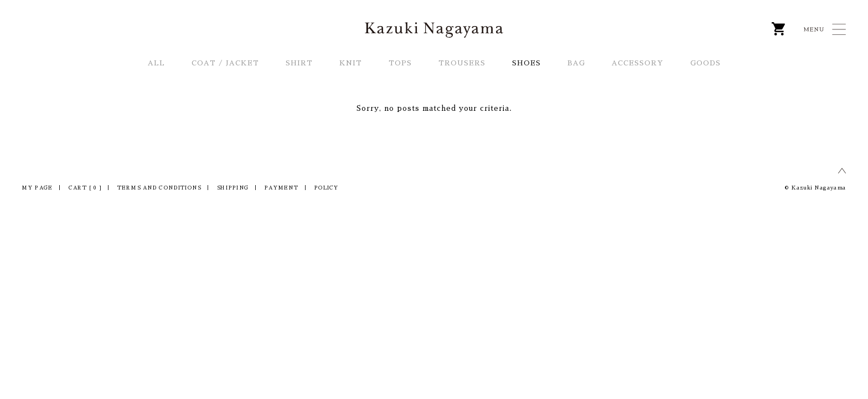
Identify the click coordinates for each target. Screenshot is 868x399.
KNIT (351, 63)
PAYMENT (281, 188)
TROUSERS (462, 63)
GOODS (706, 63)
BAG (576, 63)
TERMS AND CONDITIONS (159, 188)
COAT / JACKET (225, 63)
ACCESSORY (638, 63)
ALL (156, 63)
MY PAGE (37, 188)
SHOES (526, 63)
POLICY (327, 188)
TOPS (400, 63)
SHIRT (299, 63)
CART (85, 188)
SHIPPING (233, 188)
